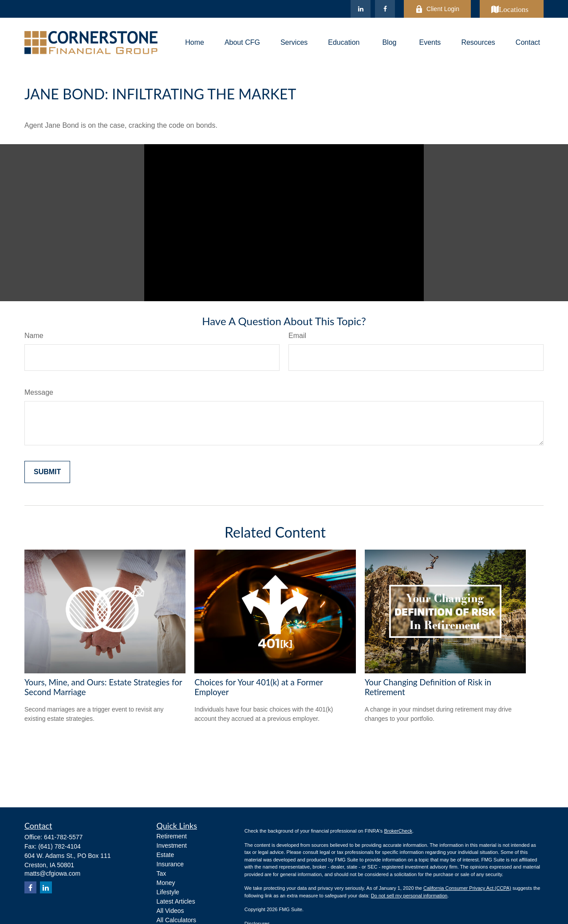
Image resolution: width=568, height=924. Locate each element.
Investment (172, 845)
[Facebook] (385, 9)
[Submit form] (47, 472)
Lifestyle (168, 892)
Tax (162, 873)
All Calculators (176, 920)
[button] (195, 43)
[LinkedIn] (361, 9)
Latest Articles (176, 901)
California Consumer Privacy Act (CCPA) (467, 888)
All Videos (170, 911)
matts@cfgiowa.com (52, 873)
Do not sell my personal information (409, 896)
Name (34, 336)
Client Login (437, 9)
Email (297, 336)
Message (39, 392)
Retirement (172, 836)
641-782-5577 (63, 837)
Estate (166, 855)
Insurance (170, 864)
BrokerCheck (398, 831)
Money (166, 883)
